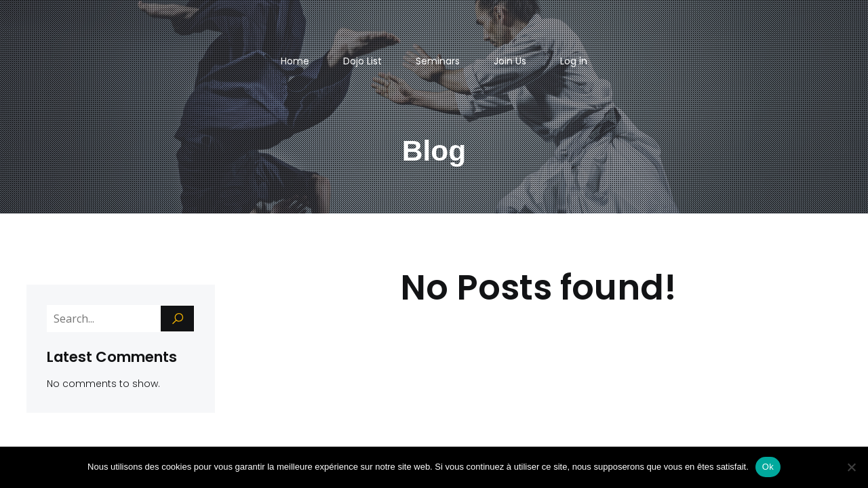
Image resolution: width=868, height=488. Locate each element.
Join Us (510, 61)
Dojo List (362, 61)
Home (295, 61)
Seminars (438, 61)
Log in (574, 61)
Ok (768, 467)
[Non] (851, 467)
